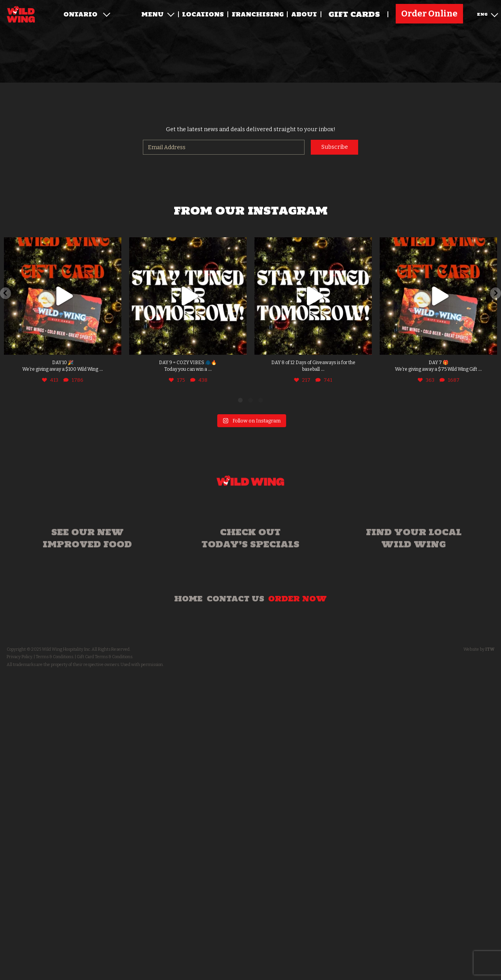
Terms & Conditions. (55, 657)
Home (188, 599)
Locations (203, 14)
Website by (479, 649)
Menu (158, 14)
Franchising (258, 14)
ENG (488, 14)
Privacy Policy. (20, 657)
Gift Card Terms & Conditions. (105, 657)
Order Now (297, 599)
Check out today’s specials (250, 538)
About (304, 14)
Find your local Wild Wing (414, 538)
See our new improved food (87, 538)
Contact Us (235, 599)
